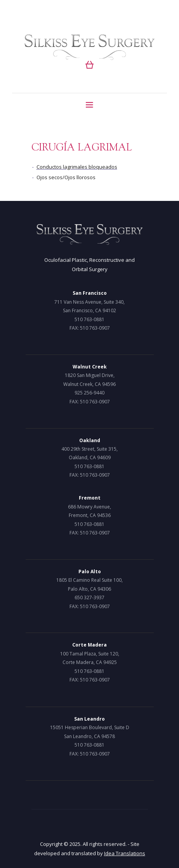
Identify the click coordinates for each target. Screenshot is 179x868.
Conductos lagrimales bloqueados (77, 167)
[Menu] (89, 105)
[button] (89, 65)
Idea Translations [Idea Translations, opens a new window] (125, 853)
